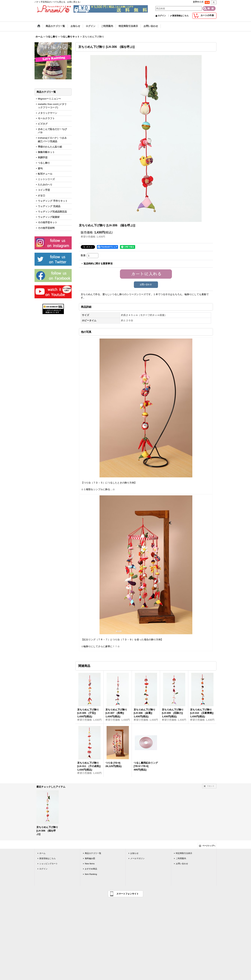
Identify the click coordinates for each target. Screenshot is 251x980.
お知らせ (134, 853)
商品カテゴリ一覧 (93, 853)
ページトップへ (209, 846)
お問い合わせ (182, 864)
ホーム (42, 853)
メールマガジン (137, 858)
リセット (211, 786)
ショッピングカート (49, 864)
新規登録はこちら (180, 16)
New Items (90, 864)
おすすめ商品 (91, 869)
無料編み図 (90, 858)
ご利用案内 (181, 858)
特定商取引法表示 (184, 853)
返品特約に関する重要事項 (98, 264)
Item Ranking (91, 874)
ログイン (162, 16)
